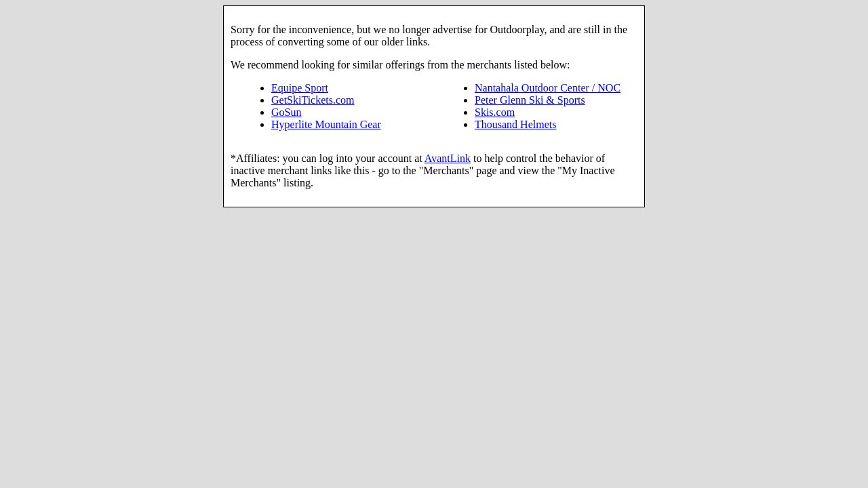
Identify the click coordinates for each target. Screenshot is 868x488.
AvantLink (448, 158)
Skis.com (495, 112)
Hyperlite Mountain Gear (326, 124)
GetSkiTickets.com (313, 100)
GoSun (286, 112)
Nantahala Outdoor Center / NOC (548, 88)
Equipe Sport (300, 88)
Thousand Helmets (515, 124)
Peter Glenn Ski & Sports (530, 100)
